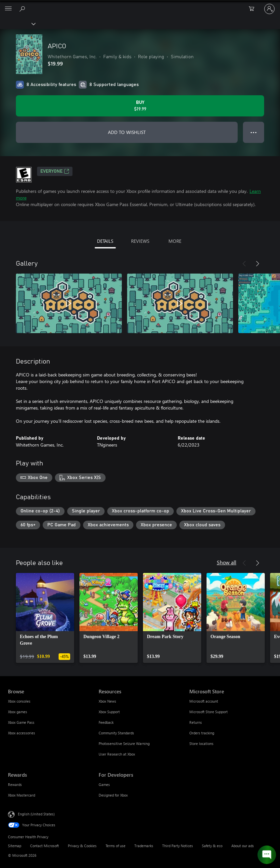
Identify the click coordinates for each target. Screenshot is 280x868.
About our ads (243, 846)
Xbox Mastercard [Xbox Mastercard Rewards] (22, 795)
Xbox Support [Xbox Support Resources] (109, 712)
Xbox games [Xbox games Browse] (18, 712)
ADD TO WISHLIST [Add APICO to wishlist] (127, 132)
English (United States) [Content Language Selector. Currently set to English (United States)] (36, 814)
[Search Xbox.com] (23, 9)
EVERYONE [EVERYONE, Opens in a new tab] (55, 171)
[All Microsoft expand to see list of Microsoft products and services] (8, 9)
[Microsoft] (140, 5)
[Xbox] (17, 23)
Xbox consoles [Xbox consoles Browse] (19, 701)
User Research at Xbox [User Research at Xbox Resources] (117, 754)
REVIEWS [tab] (140, 241)
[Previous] (244, 264)
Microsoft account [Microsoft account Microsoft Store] (204, 701)
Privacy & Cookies (82, 846)
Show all (227, 562)
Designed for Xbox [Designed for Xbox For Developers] (113, 795)
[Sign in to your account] (269, 9)
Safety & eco (212, 846)
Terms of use (116, 846)
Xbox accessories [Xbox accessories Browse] (22, 733)
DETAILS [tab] (105, 241)
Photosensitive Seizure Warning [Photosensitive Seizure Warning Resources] (124, 743)
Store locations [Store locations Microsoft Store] (201, 743)
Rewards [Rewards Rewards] (15, 784)
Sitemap (15, 846)
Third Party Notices (178, 846)
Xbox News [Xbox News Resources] (107, 701)
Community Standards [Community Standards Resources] (116, 733)
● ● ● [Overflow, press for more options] (254, 132)
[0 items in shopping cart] (254, 9)
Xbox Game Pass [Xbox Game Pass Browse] (21, 722)
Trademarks (144, 846)
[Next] (257, 264)
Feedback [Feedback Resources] (106, 722)
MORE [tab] (175, 241)
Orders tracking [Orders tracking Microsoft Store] (202, 733)
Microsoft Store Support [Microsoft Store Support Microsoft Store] (209, 712)
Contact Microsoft (45, 846)
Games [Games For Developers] (104, 784)
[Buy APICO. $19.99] (140, 106)
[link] (45, 618)
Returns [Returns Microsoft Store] (196, 722)
